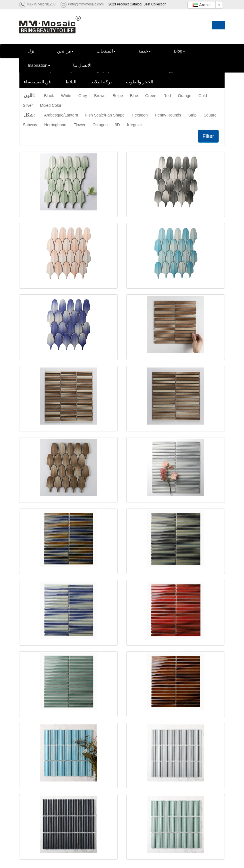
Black (49, 96)
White (66, 96)
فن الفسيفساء (37, 82)
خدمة (145, 51)
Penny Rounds (168, 115)
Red (167, 96)
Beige (118, 96)
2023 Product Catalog (125, 4)
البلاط (71, 82)
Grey (83, 96)
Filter (208, 136)
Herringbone (55, 125)
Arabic (202, 5)
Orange (185, 96)
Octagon (100, 125)
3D (117, 125)
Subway (30, 125)
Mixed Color (51, 105)
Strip (192, 115)
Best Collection (155, 4)
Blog (179, 51)
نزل (31, 51)
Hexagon (140, 115)
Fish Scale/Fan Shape (105, 115)
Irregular (135, 125)
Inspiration (39, 65)
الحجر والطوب (140, 82)
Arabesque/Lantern (61, 115)
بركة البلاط (101, 82)
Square (210, 115)
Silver (28, 105)
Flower (79, 125)
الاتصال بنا (82, 65)
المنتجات (106, 51)
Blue (134, 96)
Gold (203, 96)
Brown (100, 96)
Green (151, 96)
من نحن (65, 51)
